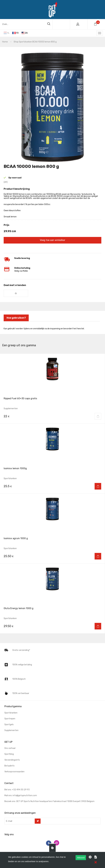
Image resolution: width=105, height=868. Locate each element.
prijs (6, 225)
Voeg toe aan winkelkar (52, 240)
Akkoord (81, 858)
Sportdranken (25, 42)
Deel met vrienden (15, 285)
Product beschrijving (17, 189)
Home (5, 42)
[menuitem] (52, 714)
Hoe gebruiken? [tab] (16, 318)
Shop (16, 42)
